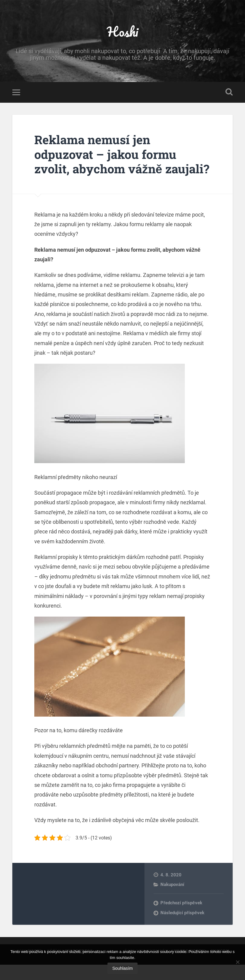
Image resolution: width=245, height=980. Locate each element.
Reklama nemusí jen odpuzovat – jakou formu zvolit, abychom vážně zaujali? (108, 162)
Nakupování (172, 900)
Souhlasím (123, 968)
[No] (237, 962)
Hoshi (123, 32)
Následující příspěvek (182, 928)
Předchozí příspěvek (181, 918)
